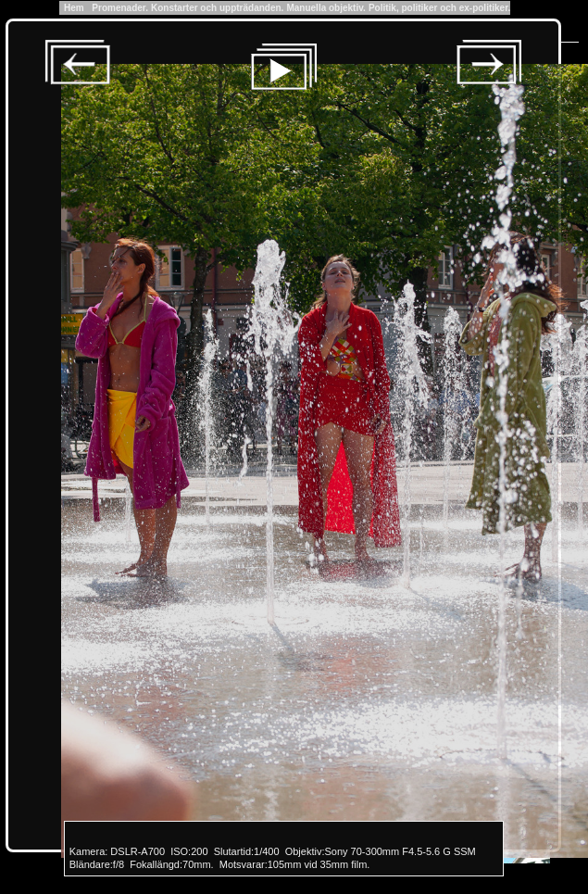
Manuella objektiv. (325, 8)
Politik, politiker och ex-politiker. (439, 8)
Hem (75, 8)
